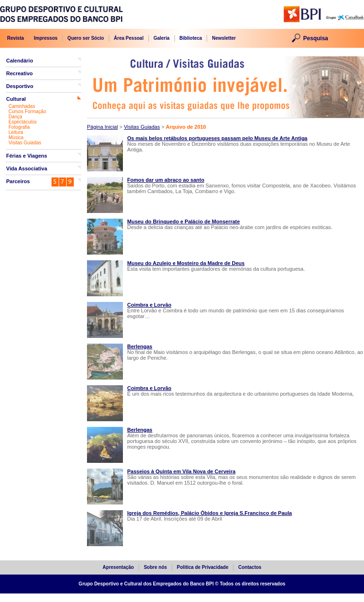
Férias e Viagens (27, 156)
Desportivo (20, 86)
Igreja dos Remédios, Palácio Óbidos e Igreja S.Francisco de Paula (209, 513)
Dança (15, 117)
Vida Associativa (27, 168)
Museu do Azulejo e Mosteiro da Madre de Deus (186, 263)
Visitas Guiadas (25, 143)
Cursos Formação (27, 111)
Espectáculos (22, 122)
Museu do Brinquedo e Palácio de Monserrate (183, 221)
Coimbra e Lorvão (149, 305)
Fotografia (19, 127)
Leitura (16, 132)
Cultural (16, 99)
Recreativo (19, 73)
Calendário (20, 61)
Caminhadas (22, 106)
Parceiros (18, 181)
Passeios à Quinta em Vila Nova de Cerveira (181, 471)
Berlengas (140, 346)
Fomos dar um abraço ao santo (166, 180)
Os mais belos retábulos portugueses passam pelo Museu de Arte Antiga (217, 138)
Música (16, 137)
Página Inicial (102, 127)
